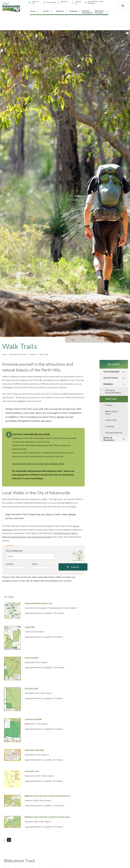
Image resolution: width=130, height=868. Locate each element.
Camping (109, 426)
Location (10, 564)
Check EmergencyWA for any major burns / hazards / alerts (38, 464)
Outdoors (33, 354)
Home (4, 354)
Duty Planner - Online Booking (94, 2)
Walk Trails (111, 399)
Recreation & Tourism (102, 12)
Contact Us (76, 2)
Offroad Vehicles (114, 433)
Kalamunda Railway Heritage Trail (38, 603)
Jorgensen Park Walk (33, 719)
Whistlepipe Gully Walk (34, 750)
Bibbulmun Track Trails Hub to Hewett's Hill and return (47, 817)
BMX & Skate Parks (112, 413)
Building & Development (89, 12)
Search (73, 567)
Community (75, 11)
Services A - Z (63, 2)
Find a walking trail (14, 551)
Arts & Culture (115, 378)
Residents (62, 11)
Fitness (109, 405)
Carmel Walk (30, 627)
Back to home (111, 364)
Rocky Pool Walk (31, 658)
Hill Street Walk (31, 689)
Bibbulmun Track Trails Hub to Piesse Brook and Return (47, 796)
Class (35, 564)
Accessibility (50, 2)
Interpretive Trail (32, 771)
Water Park (111, 420)
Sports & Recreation (115, 439)
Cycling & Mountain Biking (113, 392)
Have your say (34, 2)
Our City (48, 11)
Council (34, 11)
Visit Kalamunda (115, 372)
